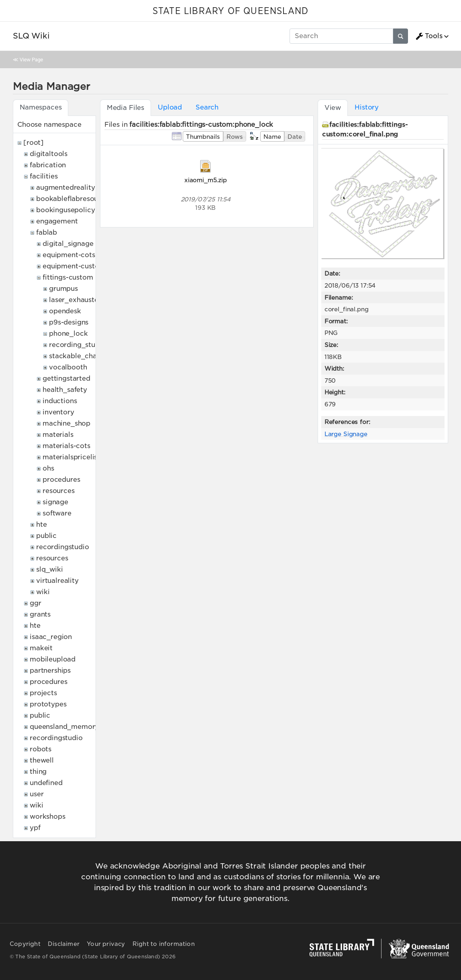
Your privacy (106, 944)
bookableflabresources (74, 199)
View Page (31, 60)
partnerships (50, 671)
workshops (48, 817)
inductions (60, 401)
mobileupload (53, 659)
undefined (46, 783)
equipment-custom (74, 266)
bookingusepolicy (65, 210)
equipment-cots (69, 255)
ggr (36, 603)
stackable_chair (75, 356)
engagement (57, 221)
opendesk (65, 311)
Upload (170, 107)
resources (59, 491)
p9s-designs (69, 322)
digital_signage (68, 244)
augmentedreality (65, 188)
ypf (35, 828)
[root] (34, 143)
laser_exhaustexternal (85, 300)
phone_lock (68, 334)
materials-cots (66, 446)
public (46, 536)
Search (207, 107)
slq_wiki (50, 569)
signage (55, 502)
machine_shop (66, 423)
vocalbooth (68, 367)
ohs (48, 468)
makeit (41, 648)
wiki (43, 592)
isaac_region (51, 637)
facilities (44, 176)
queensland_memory (64, 727)
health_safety (65, 390)
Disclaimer (64, 944)
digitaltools (49, 154)
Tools (429, 36)
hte (42, 524)
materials (58, 435)
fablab (47, 232)
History (367, 107)
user (37, 794)
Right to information (164, 944)
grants (40, 614)
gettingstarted (66, 378)
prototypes (48, 704)
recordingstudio (63, 547)
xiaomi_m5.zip (206, 180)
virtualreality (57, 581)
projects (43, 693)
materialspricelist (71, 457)
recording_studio (77, 345)
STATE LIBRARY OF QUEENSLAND (230, 11)
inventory (58, 412)
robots (41, 749)
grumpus (63, 289)
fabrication (48, 165)
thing (38, 772)
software (57, 513)
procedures (61, 480)
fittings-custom (68, 277)
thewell (42, 760)
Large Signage (346, 434)
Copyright (25, 944)
